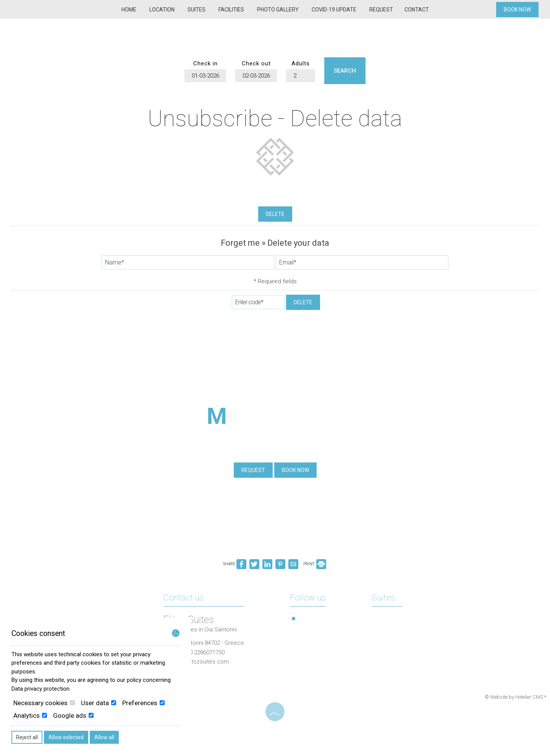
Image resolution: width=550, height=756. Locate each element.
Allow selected (66, 737)
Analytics (30, 715)
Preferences (143, 703)
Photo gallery (278, 10)
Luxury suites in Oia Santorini (200, 629)
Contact (417, 10)
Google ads (73, 715)
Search (345, 71)
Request (381, 10)
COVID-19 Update (334, 10)
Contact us (184, 598)
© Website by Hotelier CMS (514, 697)
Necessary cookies (44, 703)
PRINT (315, 564)
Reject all (27, 737)
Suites (197, 10)
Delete (275, 214)
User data (99, 703)
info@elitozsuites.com (200, 662)
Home (129, 10)
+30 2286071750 (204, 652)
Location (162, 10)
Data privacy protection (40, 689)
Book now (517, 10)
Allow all (104, 737)
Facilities (231, 10)
